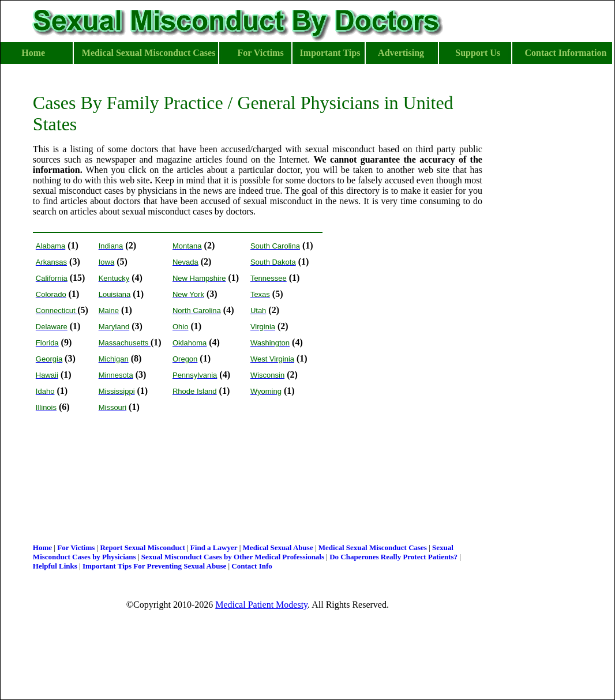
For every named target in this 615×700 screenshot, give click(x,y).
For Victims (76, 547)
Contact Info (252, 566)
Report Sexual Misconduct (142, 547)
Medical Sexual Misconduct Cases (373, 547)
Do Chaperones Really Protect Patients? (393, 557)
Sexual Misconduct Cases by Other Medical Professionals (233, 557)
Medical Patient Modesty (261, 605)
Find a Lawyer (214, 547)
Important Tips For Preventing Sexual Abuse (154, 566)
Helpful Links (55, 566)
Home (42, 547)
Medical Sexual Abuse (278, 547)
